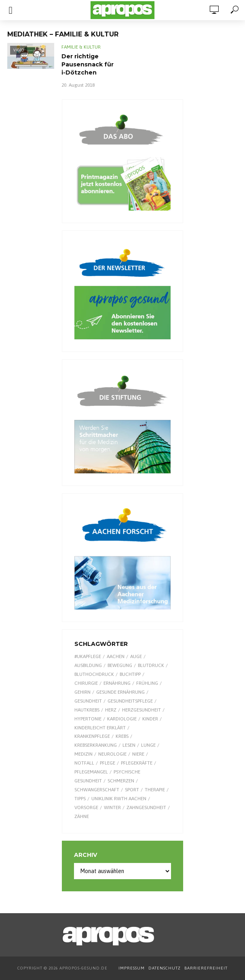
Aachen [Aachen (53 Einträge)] (116, 656)
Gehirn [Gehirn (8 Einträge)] (82, 692)
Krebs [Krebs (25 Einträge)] (122, 736)
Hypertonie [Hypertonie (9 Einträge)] (88, 719)
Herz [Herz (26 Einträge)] (111, 710)
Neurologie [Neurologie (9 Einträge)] (112, 754)
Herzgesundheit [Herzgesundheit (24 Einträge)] (142, 710)
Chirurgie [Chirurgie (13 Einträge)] (86, 683)
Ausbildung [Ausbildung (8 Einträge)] (88, 665)
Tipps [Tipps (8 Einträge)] (80, 799)
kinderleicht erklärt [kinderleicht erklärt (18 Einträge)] (100, 728)
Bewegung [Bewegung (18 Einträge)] (120, 665)
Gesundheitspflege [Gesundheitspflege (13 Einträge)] (130, 701)
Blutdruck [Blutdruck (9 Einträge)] (151, 665)
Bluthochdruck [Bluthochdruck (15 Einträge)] (94, 674)
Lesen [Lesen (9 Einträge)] (129, 745)
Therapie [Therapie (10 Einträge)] (155, 790)
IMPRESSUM (132, 968)
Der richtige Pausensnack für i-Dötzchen (88, 64)
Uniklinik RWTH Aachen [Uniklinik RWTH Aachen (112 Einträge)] (119, 799)
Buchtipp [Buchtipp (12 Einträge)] (130, 674)
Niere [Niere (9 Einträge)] (138, 754)
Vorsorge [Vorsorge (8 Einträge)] (86, 807)
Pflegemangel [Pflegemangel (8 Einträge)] (91, 772)
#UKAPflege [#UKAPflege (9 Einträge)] (88, 656)
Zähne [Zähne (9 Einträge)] (82, 816)
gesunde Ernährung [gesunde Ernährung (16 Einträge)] (120, 692)
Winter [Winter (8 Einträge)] (112, 807)
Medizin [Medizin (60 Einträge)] (83, 754)
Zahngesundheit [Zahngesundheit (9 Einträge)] (146, 807)
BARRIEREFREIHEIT (206, 968)
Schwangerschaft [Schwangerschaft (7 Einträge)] (97, 790)
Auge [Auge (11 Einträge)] (136, 656)
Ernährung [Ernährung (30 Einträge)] (117, 683)
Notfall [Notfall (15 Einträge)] (84, 763)
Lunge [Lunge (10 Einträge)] (148, 745)
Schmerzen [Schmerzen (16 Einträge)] (121, 781)
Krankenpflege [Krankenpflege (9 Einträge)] (92, 736)
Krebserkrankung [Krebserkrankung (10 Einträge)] (96, 745)
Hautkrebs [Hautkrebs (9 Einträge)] (87, 710)
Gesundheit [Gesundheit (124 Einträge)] (88, 701)
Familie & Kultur (81, 47)
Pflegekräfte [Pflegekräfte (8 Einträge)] (137, 763)
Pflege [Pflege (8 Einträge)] (108, 763)
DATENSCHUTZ (165, 968)
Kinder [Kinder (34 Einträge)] (150, 719)
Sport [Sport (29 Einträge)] (132, 790)
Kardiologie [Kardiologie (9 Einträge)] (122, 719)
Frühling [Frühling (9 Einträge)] (147, 683)
